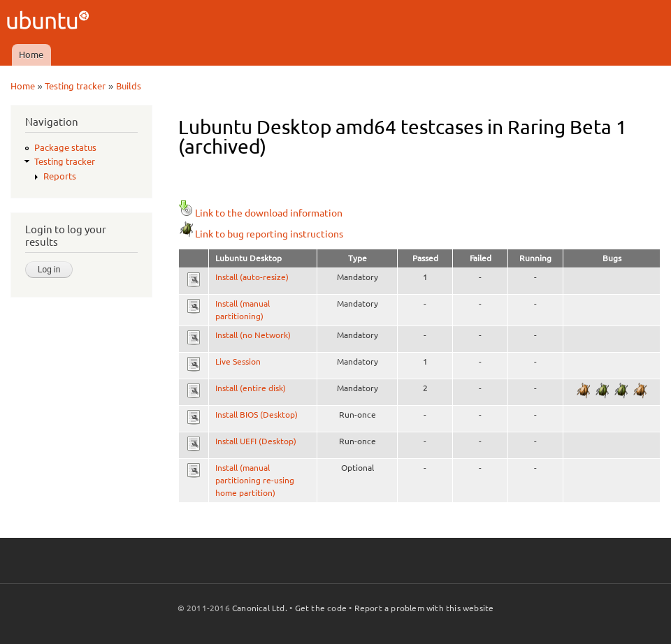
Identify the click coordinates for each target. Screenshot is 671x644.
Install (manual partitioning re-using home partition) (255, 480)
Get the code (321, 608)
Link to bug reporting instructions (261, 234)
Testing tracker (75, 86)
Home (31, 54)
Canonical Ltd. (260, 608)
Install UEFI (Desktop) (256, 441)
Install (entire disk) (251, 388)
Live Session (238, 361)
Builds (129, 86)
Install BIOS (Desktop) (257, 415)
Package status (65, 147)
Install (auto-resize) (252, 277)
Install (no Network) (253, 335)
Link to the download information (260, 213)
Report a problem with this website (424, 608)
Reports (60, 176)
